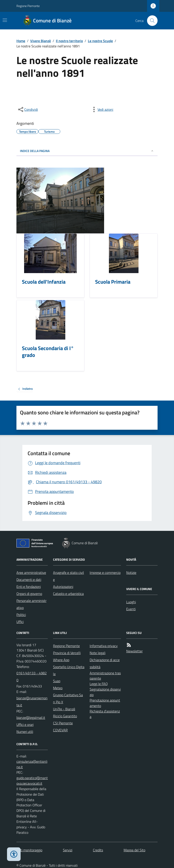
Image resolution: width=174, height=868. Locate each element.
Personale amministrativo (31, 604)
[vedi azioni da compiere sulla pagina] (102, 109)
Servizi (68, 850)
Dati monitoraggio (29, 850)
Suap (57, 681)
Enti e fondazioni (29, 587)
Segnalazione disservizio (105, 692)
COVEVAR (60, 730)
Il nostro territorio (69, 41)
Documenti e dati (29, 580)
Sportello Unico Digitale (69, 670)
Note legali (98, 653)
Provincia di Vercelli (67, 653)
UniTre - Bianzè (64, 709)
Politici (21, 615)
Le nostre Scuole (100, 41)
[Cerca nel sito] (151, 21)
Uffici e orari (25, 725)
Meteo (58, 688)
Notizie (131, 573)
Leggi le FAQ (99, 684)
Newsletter (134, 651)
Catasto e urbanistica (68, 594)
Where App (61, 660)
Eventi (131, 609)
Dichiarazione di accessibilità (105, 663)
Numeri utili (25, 732)
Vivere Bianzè (41, 41)
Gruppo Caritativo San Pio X (68, 698)
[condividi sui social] (28, 109)
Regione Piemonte (28, 6)
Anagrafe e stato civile (68, 576)
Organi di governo (29, 594)
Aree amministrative (31, 573)
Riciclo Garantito (65, 716)
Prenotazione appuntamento (105, 703)
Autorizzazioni (63, 587)
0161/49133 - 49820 (32, 677)
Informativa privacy (104, 646)
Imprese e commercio (105, 573)
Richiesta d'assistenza (105, 714)
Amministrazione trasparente (105, 676)
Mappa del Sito (134, 850)
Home (21, 41)
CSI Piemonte (63, 723)
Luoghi (131, 602)
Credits (98, 850)
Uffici (20, 622)
